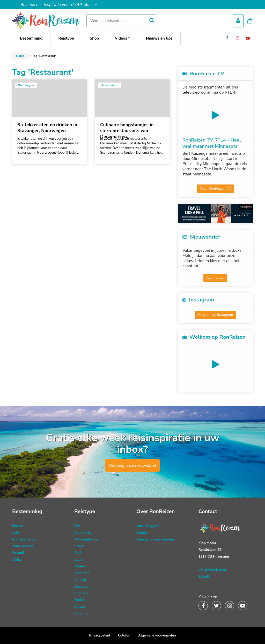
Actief (79, 560)
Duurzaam (82, 587)
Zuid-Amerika (23, 546)
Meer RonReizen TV (215, 189)
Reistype (66, 38)
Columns (81, 613)
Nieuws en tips (159, 38)
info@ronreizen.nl (212, 570)
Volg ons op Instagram (215, 315)
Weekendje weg (87, 539)
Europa (18, 526)
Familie (80, 600)
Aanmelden (215, 278)
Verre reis (82, 573)
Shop (94, 38)
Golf (78, 553)
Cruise (79, 546)
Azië (16, 533)
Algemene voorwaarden (155, 539)
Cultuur (80, 607)
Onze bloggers (148, 526)
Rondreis (81, 593)
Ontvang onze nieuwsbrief (133, 465)
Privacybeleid (100, 635)
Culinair (80, 580)
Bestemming (31, 38)
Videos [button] (121, 38)
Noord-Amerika (24, 539)
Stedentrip (83, 533)
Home (20, 56)
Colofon (124, 635)
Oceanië (18, 553)
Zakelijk (142, 533)
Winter (80, 566)
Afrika (17, 560)
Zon (77, 526)
